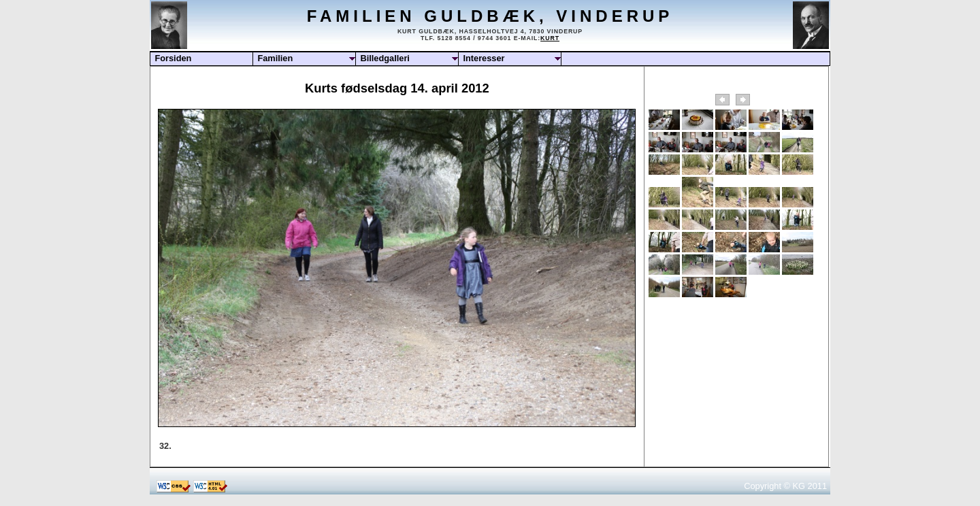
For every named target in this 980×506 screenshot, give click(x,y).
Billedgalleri (385, 58)
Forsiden (173, 58)
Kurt (550, 38)
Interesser (484, 58)
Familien (275, 58)
